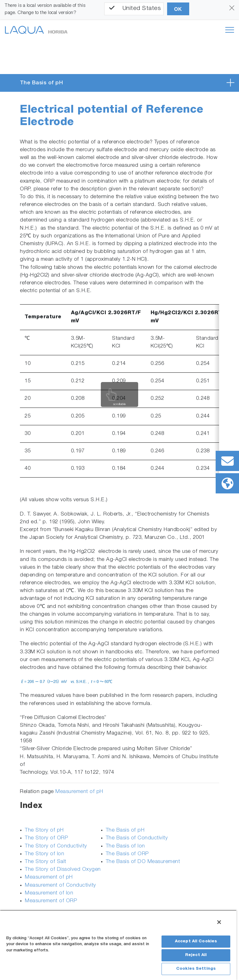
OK (178, 9)
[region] (118, 945)
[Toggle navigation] (230, 30)
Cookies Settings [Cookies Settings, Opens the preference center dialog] (196, 969)
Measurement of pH (79, 792)
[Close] (219, 922)
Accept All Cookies (196, 942)
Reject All (196, 955)
